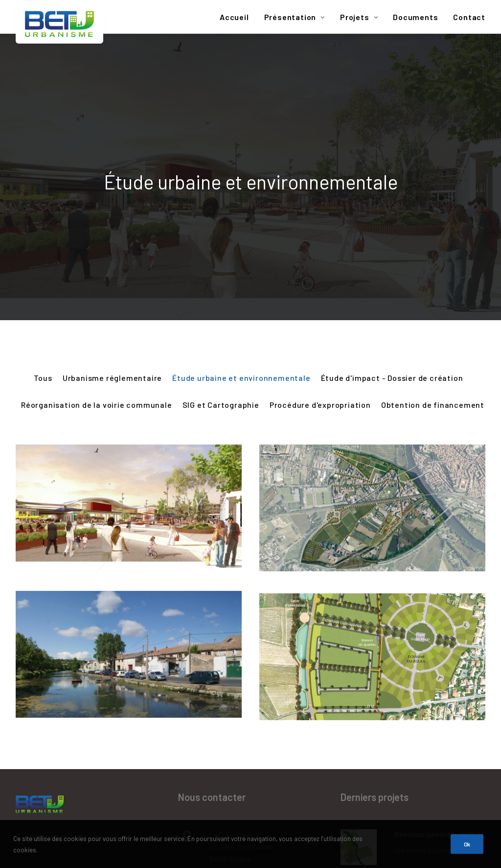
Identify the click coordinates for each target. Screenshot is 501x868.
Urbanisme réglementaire (112, 207)
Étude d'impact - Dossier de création (392, 207)
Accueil (234, 17)
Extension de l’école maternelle (429, 722)
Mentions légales (51, 749)
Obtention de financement (433, 234)
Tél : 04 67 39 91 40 (237, 718)
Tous (43, 207)
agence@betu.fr (233, 760)
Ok (467, 856)
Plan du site (40, 707)
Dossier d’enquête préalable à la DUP (426, 775)
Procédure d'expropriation (320, 234)
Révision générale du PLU (439, 664)
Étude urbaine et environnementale (241, 207)
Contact (469, 17)
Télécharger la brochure (67, 667)
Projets (359, 17)
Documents (415, 17)
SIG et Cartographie (221, 234)
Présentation (295, 17)
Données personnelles (63, 789)
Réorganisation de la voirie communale (97, 234)
